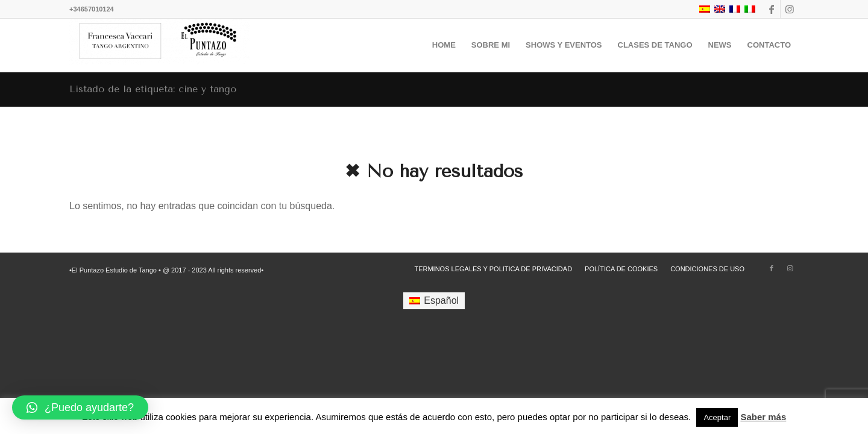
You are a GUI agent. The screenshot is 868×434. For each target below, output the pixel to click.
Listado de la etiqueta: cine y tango (153, 89)
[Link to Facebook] (771, 9)
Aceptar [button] (717, 417)
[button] (80, 407)
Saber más (763, 417)
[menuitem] (444, 45)
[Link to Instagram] (790, 9)
